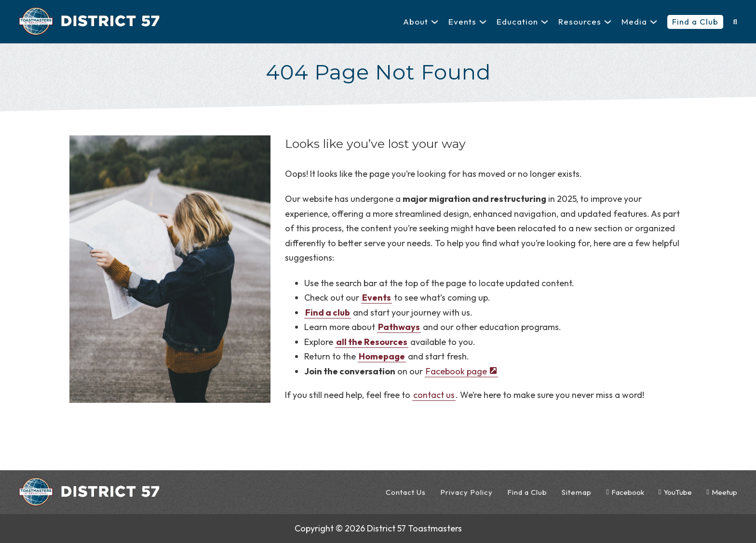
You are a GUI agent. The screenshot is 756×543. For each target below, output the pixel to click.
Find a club (328, 312)
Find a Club (695, 21)
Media (634, 21)
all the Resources (372, 342)
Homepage (382, 356)
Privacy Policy (466, 492)
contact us (434, 395)
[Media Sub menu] (654, 22)
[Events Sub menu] (483, 22)
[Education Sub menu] (545, 22)
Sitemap (577, 492)
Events (462, 21)
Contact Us (406, 492)
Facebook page (456, 371)
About (416, 21)
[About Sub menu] (435, 22)
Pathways (399, 327)
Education (517, 21)
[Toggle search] (735, 22)
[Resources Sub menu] (608, 22)
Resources (580, 21)
